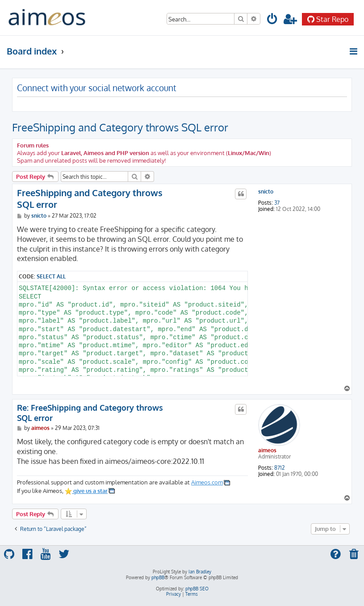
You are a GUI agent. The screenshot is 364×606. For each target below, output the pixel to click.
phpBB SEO (197, 589)
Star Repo (328, 19)
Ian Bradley (200, 572)
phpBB (158, 577)
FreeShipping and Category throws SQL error (120, 127)
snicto (266, 192)
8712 (280, 468)
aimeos (267, 450)
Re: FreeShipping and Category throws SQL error (90, 413)
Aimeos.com (207, 482)
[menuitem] (272, 20)
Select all (51, 276)
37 (277, 203)
